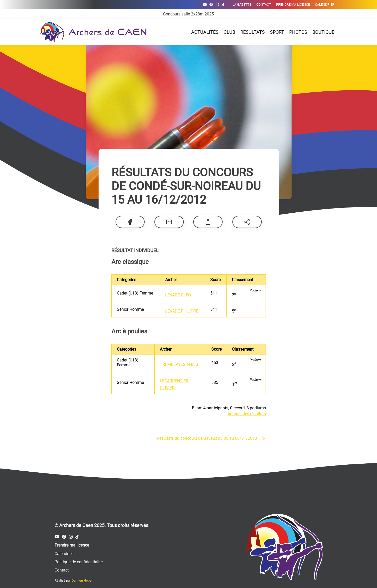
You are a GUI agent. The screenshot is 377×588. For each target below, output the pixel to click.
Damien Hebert (82, 580)
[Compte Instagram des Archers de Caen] (217, 5)
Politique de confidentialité (79, 562)
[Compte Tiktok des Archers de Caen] (223, 5)
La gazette (242, 5)
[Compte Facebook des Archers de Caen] (211, 5)
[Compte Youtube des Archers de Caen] (205, 5)
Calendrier (325, 5)
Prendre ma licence (293, 5)
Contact (264, 5)
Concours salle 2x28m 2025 (189, 14)
